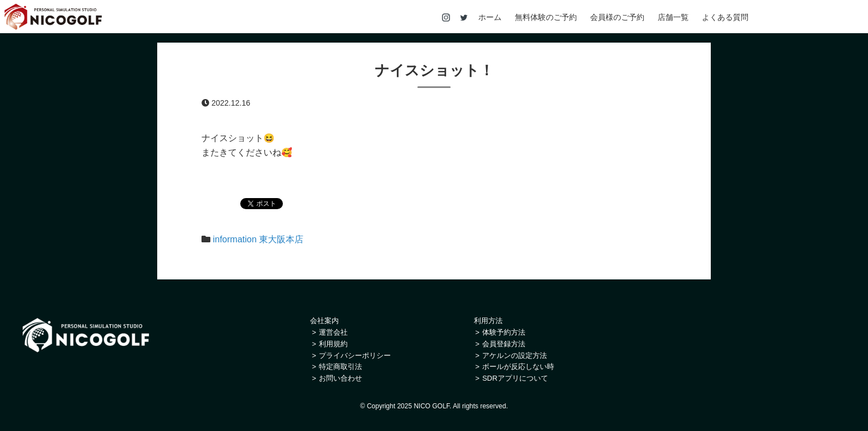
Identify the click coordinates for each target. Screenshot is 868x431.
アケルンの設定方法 (515, 355)
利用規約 (333, 344)
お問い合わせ (340, 378)
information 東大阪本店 (258, 239)
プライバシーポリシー (355, 355)
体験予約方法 (504, 332)
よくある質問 (725, 17)
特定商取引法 (340, 367)
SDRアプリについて (515, 378)
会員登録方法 (504, 344)
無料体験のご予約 (546, 17)
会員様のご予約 (617, 17)
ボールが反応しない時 (518, 367)
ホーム (490, 17)
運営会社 (333, 332)
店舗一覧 (673, 17)
